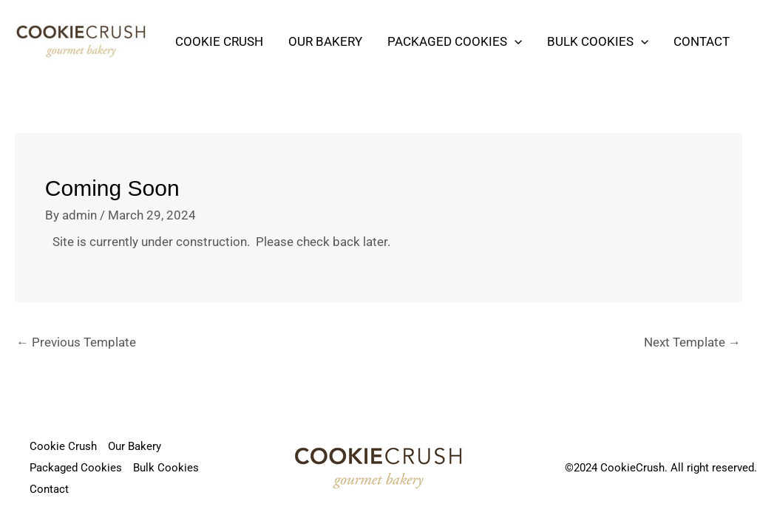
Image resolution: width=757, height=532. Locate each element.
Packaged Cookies (455, 41)
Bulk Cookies (598, 41)
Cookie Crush (219, 41)
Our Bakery (325, 41)
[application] (515, 41)
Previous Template (76, 342)
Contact (702, 41)
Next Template (692, 342)
